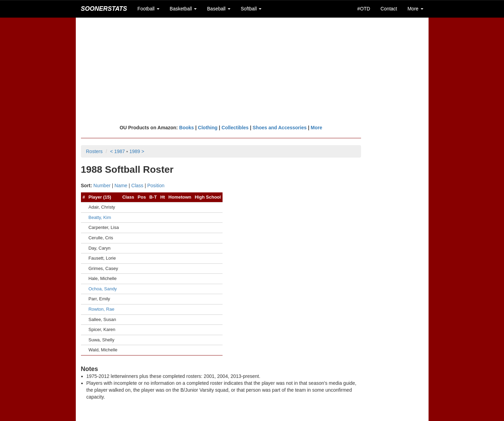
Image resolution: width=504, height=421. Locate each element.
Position (156, 186)
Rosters (94, 151)
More (316, 128)
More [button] (415, 9)
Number (102, 186)
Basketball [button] (183, 9)
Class (137, 186)
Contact (389, 9)
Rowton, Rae (101, 309)
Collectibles (235, 128)
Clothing (208, 128)
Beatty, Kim (100, 217)
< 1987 (117, 151)
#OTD (364, 9)
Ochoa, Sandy (103, 289)
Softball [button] (251, 9)
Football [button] (148, 9)
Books (187, 128)
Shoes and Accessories (280, 128)
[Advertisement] (252, 71)
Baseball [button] (219, 9)
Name (121, 186)
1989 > (137, 151)
